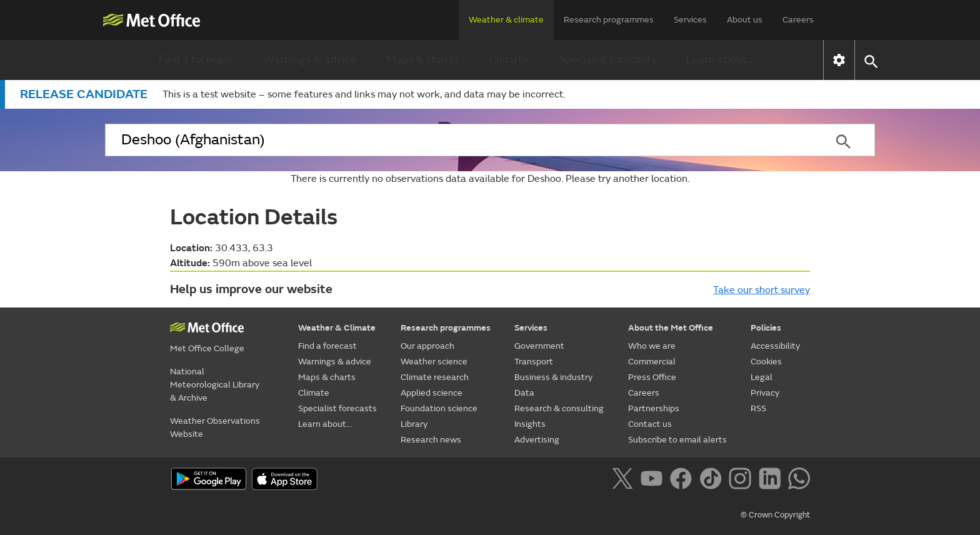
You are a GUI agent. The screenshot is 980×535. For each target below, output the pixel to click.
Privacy (765, 393)
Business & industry (553, 377)
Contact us (650, 424)
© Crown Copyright (775, 515)
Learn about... (720, 60)
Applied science (432, 393)
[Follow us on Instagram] (742, 481)
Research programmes (609, 20)
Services (690, 20)
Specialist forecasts (607, 60)
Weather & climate (506, 20)
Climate (509, 60)
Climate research (435, 377)
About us (745, 20)
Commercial (652, 362)
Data (524, 393)
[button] (870, 60)
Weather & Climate (337, 328)
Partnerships (654, 408)
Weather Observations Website (215, 427)
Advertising (537, 440)
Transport (534, 362)
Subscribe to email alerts (677, 440)
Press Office (652, 377)
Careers (798, 20)
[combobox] (458, 140)
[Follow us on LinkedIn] (772, 481)
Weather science (434, 362)
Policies (766, 328)
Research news (431, 440)
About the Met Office (671, 328)
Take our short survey (762, 290)
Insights (530, 424)
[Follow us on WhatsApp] (799, 481)
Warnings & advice (310, 60)
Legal (762, 377)
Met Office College (207, 348)
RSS (758, 408)
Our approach (427, 346)
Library (414, 424)
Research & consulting (559, 408)
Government (539, 346)
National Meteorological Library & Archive (215, 385)
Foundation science (439, 408)
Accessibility (775, 346)
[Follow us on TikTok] (713, 481)
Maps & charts (422, 60)
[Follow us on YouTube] (654, 481)
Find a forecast (196, 60)
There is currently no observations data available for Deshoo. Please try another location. (490, 179)
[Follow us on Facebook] (683, 481)
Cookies (766, 362)
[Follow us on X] (625, 481)
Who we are (652, 346)
